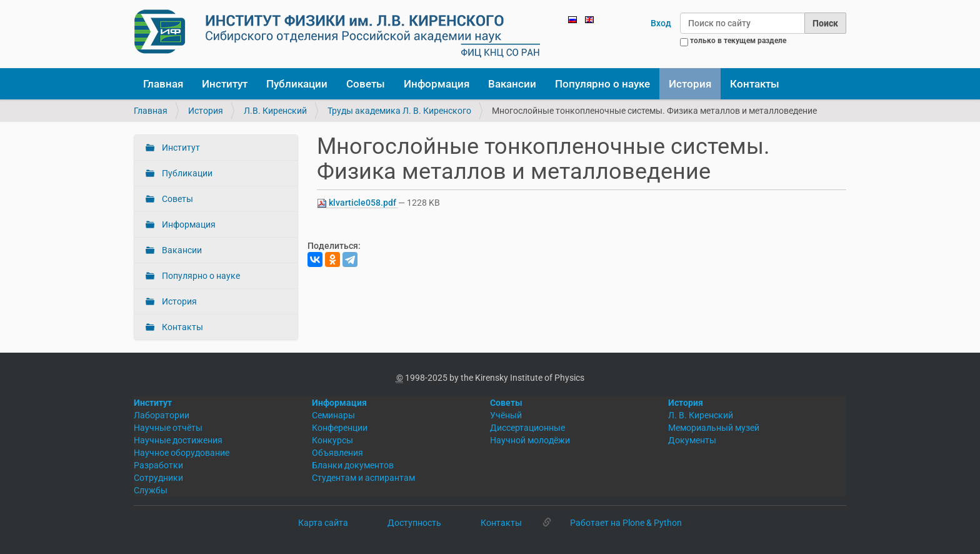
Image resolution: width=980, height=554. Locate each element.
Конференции (340, 428)
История (690, 84)
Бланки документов (353, 465)
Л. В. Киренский (701, 415)
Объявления (337, 453)
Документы (692, 440)
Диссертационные (527, 428)
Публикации (297, 84)
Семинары (333, 415)
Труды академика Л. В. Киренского (399, 111)
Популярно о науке (602, 84)
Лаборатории (162, 415)
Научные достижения (178, 440)
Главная (163, 84)
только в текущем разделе (738, 41)
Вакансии (512, 84)
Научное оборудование (182, 453)
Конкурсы (332, 440)
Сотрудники (158, 478)
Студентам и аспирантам (363, 478)
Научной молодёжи (530, 440)
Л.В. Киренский (275, 111)
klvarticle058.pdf (357, 203)
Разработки (158, 465)
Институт (225, 84)
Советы (366, 84)
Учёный (506, 415)
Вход (661, 23)
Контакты (755, 84)
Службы (151, 490)
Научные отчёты (168, 428)
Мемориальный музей (714, 428)
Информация (437, 84)
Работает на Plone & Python (626, 523)
